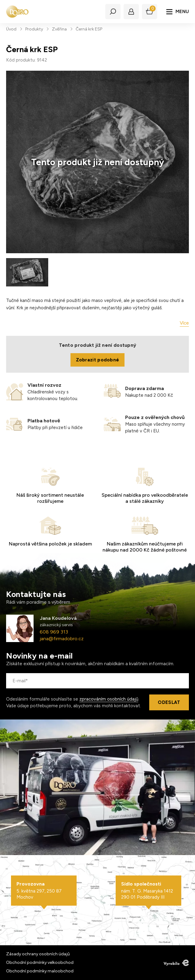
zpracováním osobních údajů (109, 699)
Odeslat (169, 702)
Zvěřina (59, 29)
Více (184, 323)
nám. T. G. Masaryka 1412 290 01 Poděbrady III (148, 890)
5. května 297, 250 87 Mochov (44, 890)
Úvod (11, 29)
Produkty (34, 29)
